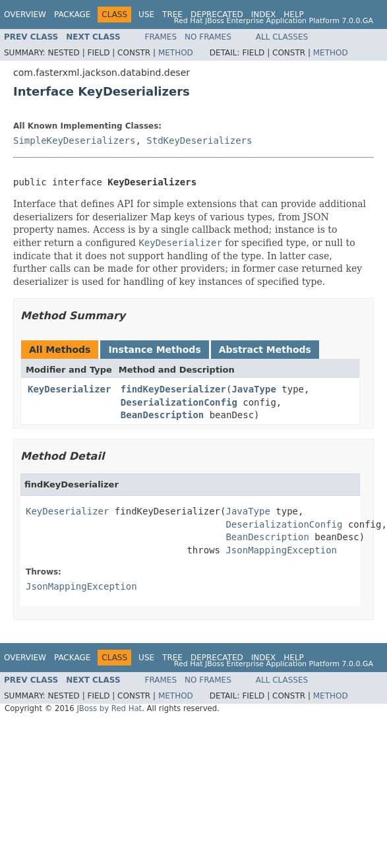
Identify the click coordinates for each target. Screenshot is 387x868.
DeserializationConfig (179, 402)
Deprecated (217, 15)
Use (146, 15)
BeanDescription (162, 415)
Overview (25, 15)
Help (294, 15)
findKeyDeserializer (173, 389)
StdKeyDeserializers (199, 140)
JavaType (253, 389)
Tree (172, 15)
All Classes (282, 37)
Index (264, 15)
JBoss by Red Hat (109, 708)
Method (176, 53)
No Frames (208, 37)
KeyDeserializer (69, 389)
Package (72, 15)
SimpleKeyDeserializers (74, 140)
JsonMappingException (281, 550)
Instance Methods (154, 350)
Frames (161, 37)
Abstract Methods (265, 350)
